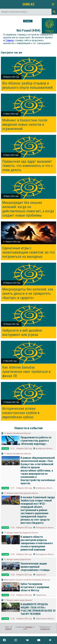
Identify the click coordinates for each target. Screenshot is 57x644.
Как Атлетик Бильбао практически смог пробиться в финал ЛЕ (26, 372)
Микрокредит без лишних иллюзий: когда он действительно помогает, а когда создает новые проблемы (28, 209)
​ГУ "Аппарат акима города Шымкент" (18, 600)
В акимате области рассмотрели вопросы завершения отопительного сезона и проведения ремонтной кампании (37, 543)
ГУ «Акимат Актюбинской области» (17, 433)
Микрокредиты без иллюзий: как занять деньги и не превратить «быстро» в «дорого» (28, 294)
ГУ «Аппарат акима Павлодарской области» (21, 493)
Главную (10, 40)
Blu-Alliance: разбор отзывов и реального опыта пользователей (28, 85)
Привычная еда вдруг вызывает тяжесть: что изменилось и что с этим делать (28, 166)
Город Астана (41, 575)
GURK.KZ (28, 4)
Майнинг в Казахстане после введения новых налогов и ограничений (25, 124)
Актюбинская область (44, 449)
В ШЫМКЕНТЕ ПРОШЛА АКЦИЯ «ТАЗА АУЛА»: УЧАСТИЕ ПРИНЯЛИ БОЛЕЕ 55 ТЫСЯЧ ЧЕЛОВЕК (38, 609)
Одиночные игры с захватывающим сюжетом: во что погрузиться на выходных (28, 252)
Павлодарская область (45, 528)
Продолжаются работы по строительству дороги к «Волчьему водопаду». (36, 441)
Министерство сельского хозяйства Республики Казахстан (27, 580)
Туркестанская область (45, 619)
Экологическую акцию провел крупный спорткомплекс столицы (35, 567)
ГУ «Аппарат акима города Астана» (17, 559)
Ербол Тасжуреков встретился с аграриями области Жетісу (35, 587)
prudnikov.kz (45, 629)
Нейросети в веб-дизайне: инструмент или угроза (22, 333)
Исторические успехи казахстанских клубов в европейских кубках (21, 413)
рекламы (29, 627)
